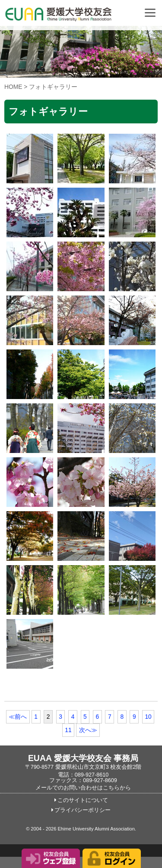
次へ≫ (88, 730)
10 (148, 717)
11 (68, 730)
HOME (13, 87)
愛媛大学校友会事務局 (80, 17)
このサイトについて (83, 800)
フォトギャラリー (53, 87)
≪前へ (18, 717)
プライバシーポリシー (83, 810)
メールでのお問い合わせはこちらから (83, 788)
